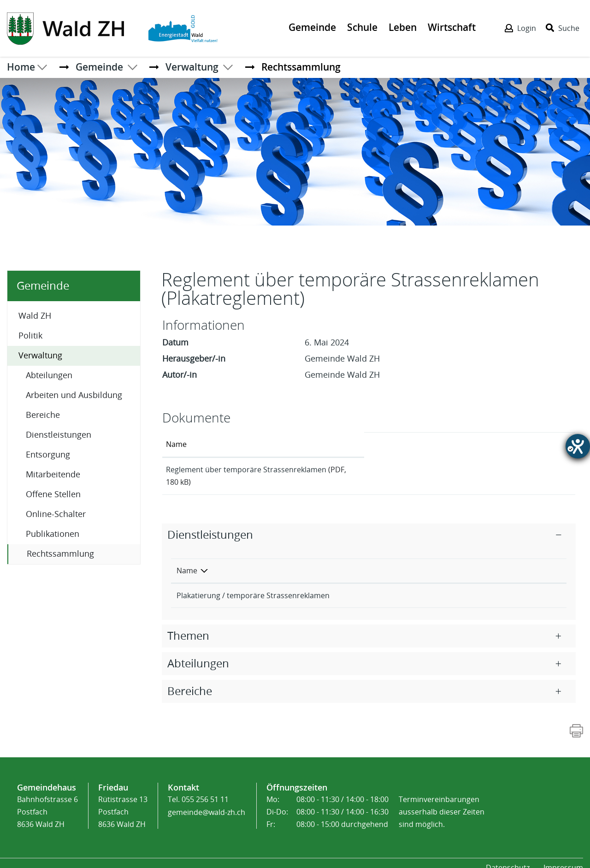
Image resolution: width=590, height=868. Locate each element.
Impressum (563, 857)
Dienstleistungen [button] (210, 524)
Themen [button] (188, 625)
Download (539, 471)
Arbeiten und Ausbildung (74, 395)
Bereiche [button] (190, 681)
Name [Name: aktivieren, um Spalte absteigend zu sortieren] (187, 560)
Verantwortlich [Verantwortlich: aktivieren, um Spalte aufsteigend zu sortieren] (430, 560)
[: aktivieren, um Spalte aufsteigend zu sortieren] (538, 445)
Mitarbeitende (53, 475)
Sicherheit (422, 585)
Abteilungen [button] (198, 653)
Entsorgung (48, 455)
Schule (362, 27)
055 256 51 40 (515, 585)
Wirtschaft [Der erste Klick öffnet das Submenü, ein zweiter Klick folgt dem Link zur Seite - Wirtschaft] (452, 27)
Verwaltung (40, 356)
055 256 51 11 (205, 789)
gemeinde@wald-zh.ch (206, 801)
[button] (99, 67)
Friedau (113, 777)
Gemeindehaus (47, 777)
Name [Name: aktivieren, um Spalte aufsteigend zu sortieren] (176, 444)
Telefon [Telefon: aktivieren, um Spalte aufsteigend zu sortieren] (504, 560)
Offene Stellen (53, 494)
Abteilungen (49, 375)
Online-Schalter (56, 514)
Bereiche (43, 415)
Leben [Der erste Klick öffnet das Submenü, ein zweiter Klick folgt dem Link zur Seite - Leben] (403, 27)
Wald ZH (35, 316)
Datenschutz (508, 857)
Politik (30, 336)
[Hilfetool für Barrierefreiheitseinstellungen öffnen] (578, 446)
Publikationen (53, 534)
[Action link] (67, 28)
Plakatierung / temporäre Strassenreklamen (253, 585)
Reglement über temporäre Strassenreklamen (246, 470)
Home (21, 67)
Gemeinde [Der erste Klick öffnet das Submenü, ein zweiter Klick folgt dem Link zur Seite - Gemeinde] (312, 27)
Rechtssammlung (83, 553)
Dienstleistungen (59, 435)
